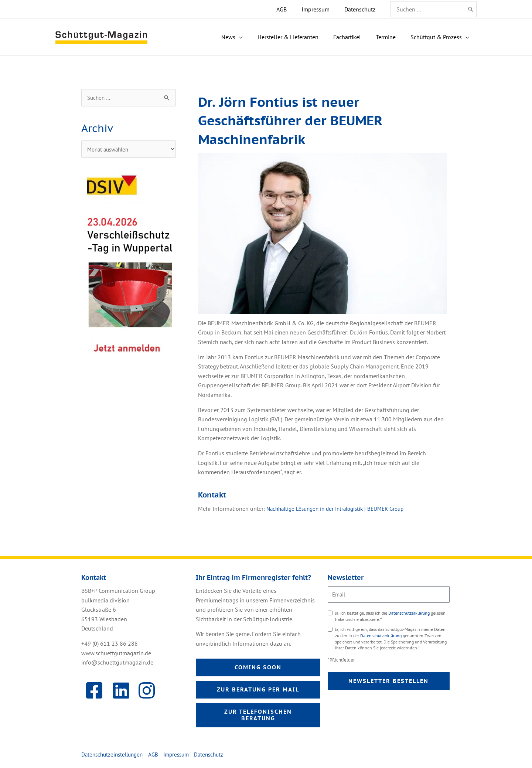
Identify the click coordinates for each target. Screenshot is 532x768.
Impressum (183, 756)
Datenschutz (217, 756)
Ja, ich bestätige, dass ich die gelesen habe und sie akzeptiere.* (390, 616)
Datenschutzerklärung (410, 613)
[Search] (471, 9)
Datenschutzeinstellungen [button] (114, 756)
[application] (272, 37)
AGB (158, 756)
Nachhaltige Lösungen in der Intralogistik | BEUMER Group (341, 509)
